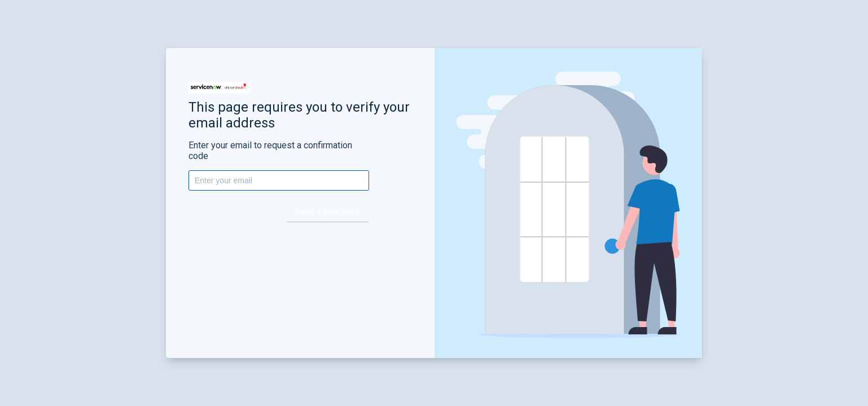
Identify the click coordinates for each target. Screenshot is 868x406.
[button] (220, 88)
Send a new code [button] (328, 211)
